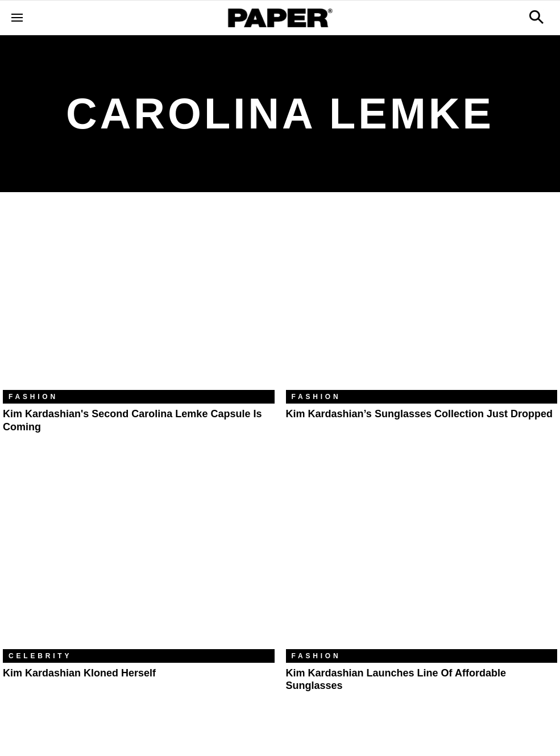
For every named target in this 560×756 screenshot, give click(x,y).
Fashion (33, 397)
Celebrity (40, 656)
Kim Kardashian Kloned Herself (79, 673)
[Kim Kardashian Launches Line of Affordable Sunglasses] (422, 558)
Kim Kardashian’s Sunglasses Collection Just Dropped (419, 414)
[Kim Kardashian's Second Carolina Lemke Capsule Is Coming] (139, 300)
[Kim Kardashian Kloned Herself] (139, 558)
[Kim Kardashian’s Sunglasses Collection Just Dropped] (422, 300)
